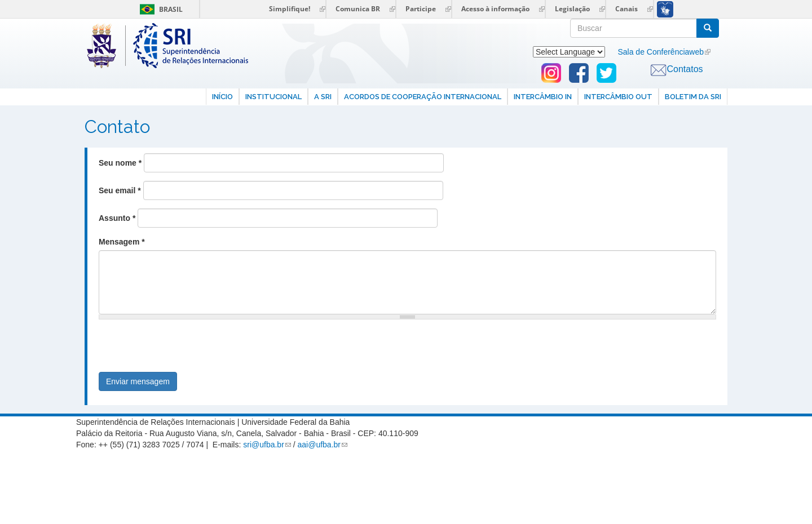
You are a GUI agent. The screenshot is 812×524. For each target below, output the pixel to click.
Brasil (159, 9)
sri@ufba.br (264, 445)
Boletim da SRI (693, 97)
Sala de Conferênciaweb (661, 52)
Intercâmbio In (543, 97)
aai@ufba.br (319, 445)
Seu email (120, 190)
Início (222, 97)
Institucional (273, 97)
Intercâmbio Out (618, 97)
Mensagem (122, 242)
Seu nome (120, 163)
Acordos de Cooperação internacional (423, 97)
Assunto (117, 218)
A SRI (323, 97)
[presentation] (184, 350)
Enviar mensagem (138, 381)
